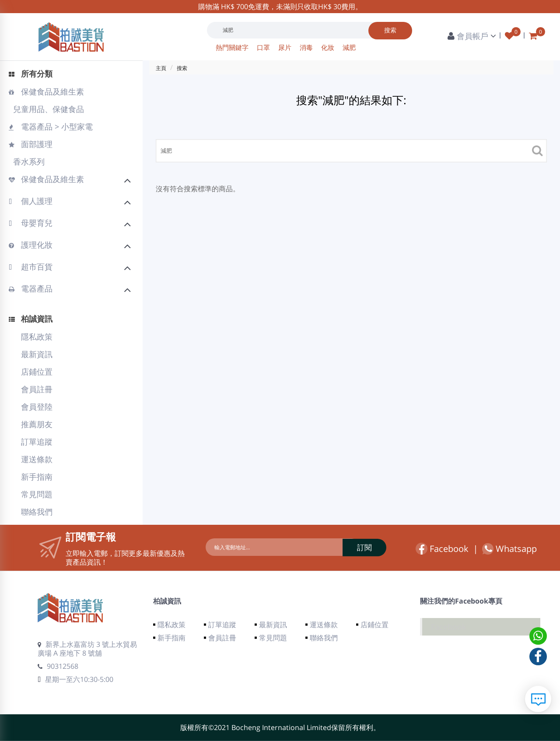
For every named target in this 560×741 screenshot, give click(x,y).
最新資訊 (37, 354)
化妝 (329, 47)
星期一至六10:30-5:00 (75, 679)
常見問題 (37, 494)
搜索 (182, 68)
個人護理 (70, 202)
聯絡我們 (37, 512)
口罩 (264, 47)
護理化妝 (70, 246)
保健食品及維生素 (46, 91)
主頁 (161, 68)
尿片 (286, 47)
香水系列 (28, 162)
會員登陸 (37, 407)
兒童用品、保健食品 (47, 109)
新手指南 (37, 477)
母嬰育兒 (70, 224)
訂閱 (347, 547)
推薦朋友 (37, 424)
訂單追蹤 (37, 442)
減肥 (349, 47)
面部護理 (31, 144)
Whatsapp (509, 549)
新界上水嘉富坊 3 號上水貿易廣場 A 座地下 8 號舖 (87, 649)
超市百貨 (70, 268)
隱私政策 (37, 337)
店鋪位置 (37, 372)
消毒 (307, 47)
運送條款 (37, 459)
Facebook (442, 549)
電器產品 (70, 290)
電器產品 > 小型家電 (51, 126)
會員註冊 (37, 389)
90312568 (58, 666)
